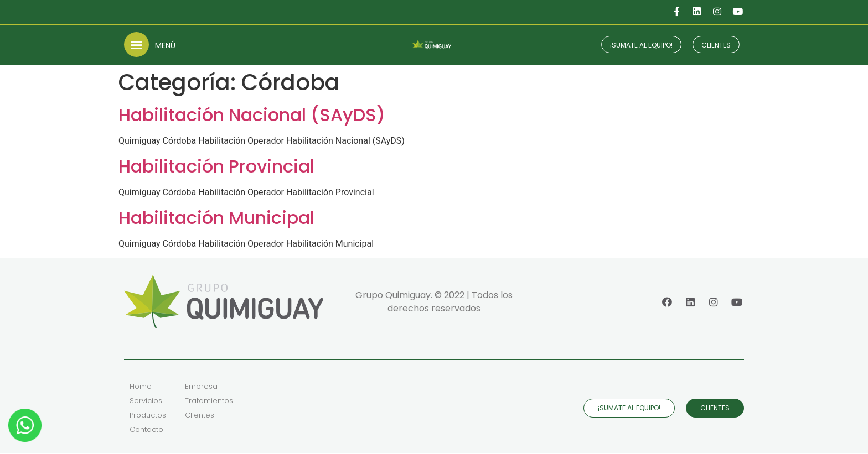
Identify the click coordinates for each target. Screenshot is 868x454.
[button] (136, 45)
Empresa (201, 387)
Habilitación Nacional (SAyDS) (252, 115)
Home (141, 387)
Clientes (200, 416)
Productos (148, 416)
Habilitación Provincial (216, 166)
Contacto (146, 430)
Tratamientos (209, 401)
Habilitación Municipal (216, 218)
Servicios (146, 401)
